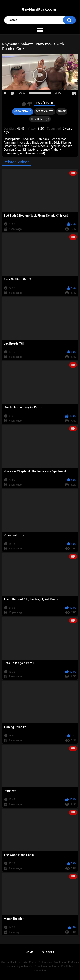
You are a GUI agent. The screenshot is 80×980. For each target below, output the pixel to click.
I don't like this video (29, 104)
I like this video (24, 104)
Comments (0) (40, 119)
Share (62, 111)
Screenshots (44, 111)
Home (30, 952)
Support (48, 952)
